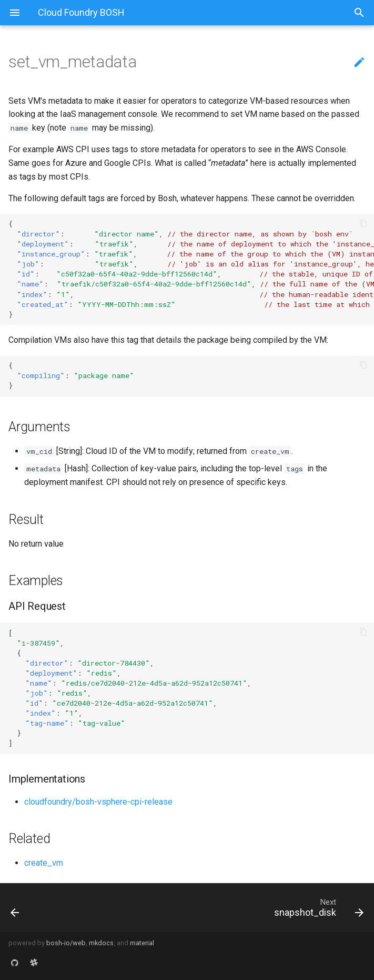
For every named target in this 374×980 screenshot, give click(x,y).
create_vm (44, 863)
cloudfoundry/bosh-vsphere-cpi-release (98, 802)
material (142, 943)
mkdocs (101, 943)
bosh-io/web (66, 943)
